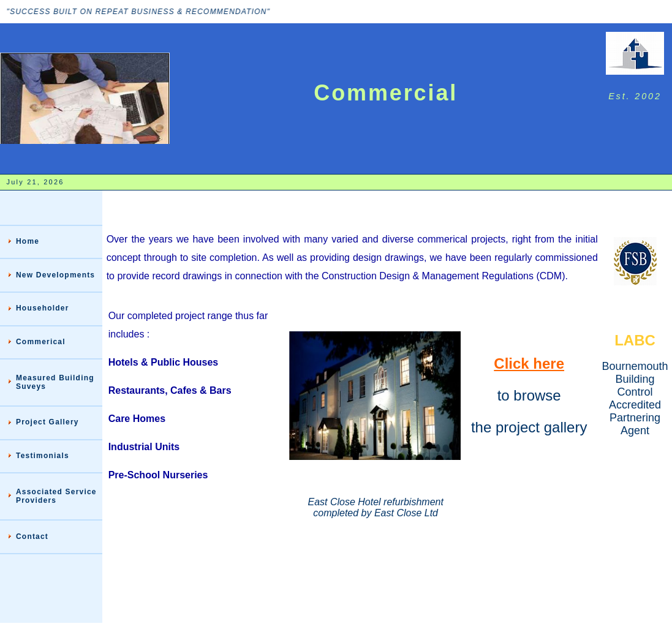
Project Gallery (47, 422)
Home (28, 241)
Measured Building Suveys (55, 382)
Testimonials (43, 456)
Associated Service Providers (56, 496)
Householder (43, 308)
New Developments (55, 275)
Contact (32, 536)
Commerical (41, 342)
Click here (529, 363)
